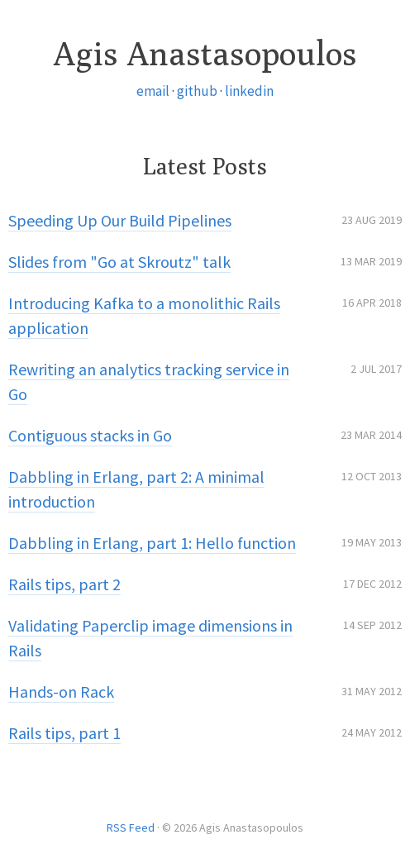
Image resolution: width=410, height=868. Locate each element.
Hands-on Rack (61, 692)
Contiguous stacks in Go (90, 435)
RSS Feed (131, 827)
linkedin (249, 91)
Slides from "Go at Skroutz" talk (119, 262)
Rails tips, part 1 (64, 733)
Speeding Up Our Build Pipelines (120, 220)
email (153, 91)
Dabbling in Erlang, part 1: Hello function (152, 543)
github (197, 91)
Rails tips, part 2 (64, 584)
